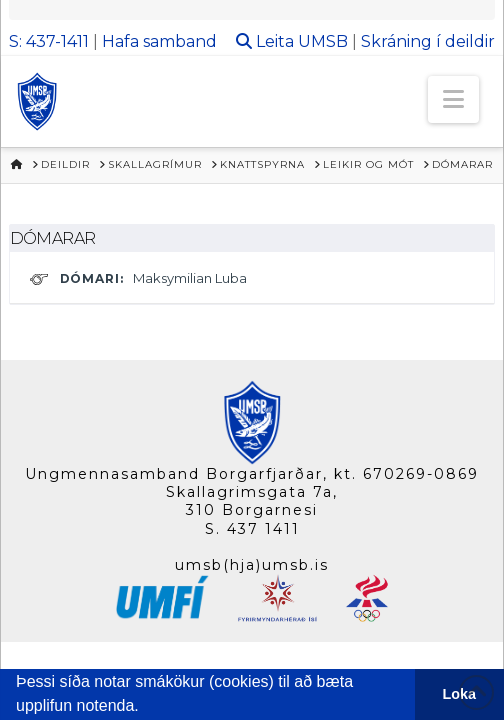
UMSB (323, 41)
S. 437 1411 (252, 529)
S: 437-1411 (49, 41)
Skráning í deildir (428, 41)
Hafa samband (159, 41)
